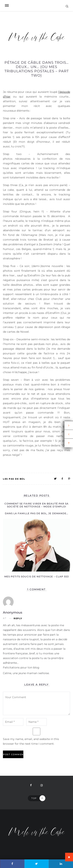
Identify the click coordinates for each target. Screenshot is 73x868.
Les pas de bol (14, 479)
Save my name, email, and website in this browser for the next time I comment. (31, 741)
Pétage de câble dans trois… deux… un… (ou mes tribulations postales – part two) (37, 69)
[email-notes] (13, 722)
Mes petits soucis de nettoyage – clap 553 (36, 576)
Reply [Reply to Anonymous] (18, 619)
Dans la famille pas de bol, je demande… (36, 513)
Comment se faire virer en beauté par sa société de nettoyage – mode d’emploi (36, 505)
